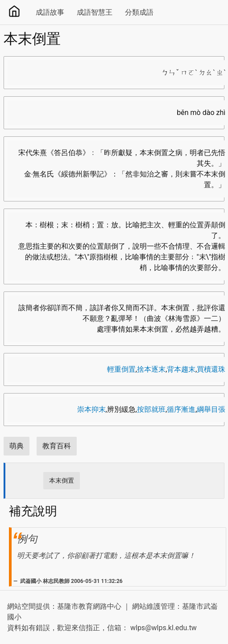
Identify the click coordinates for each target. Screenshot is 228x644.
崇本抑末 (91, 409)
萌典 (17, 446)
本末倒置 (62, 480)
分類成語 (139, 12)
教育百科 (57, 446)
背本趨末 (181, 369)
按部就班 (151, 409)
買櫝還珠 (211, 369)
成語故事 (50, 12)
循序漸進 (181, 409)
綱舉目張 (211, 409)
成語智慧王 (95, 12)
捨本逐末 (151, 369)
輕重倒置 (121, 369)
